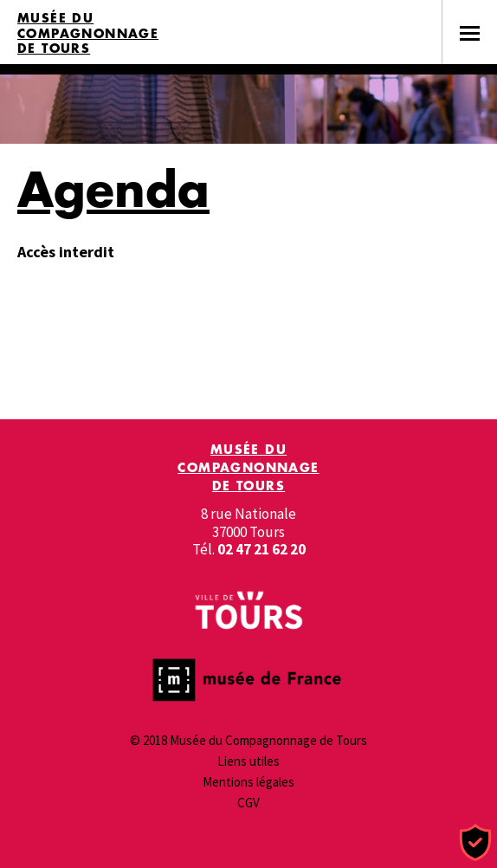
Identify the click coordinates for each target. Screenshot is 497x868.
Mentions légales (248, 782)
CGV (248, 803)
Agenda (113, 189)
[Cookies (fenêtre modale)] (475, 843)
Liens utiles (248, 761)
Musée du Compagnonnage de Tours (88, 33)
